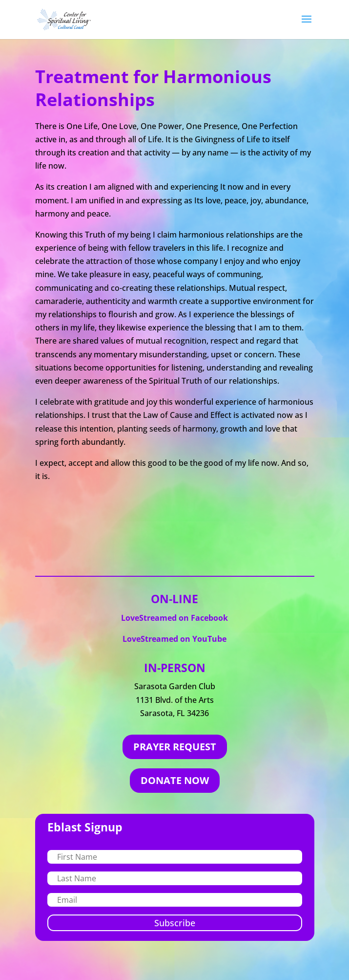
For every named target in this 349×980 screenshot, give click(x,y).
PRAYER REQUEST (175, 747)
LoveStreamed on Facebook (174, 618)
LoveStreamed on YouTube (174, 639)
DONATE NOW (175, 780)
